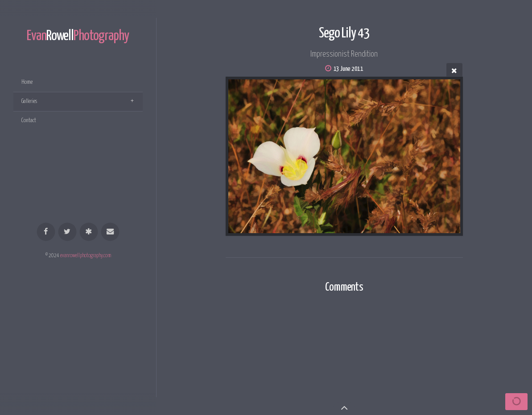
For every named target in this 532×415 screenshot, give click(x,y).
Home (27, 82)
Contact (29, 121)
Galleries (29, 101)
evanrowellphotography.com (86, 256)
